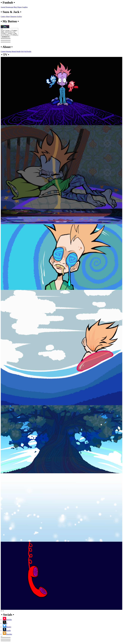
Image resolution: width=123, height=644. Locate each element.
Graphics (25, 7)
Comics (3, 17)
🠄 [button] (1, 612)
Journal (3, 7)
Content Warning (6, 53)
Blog (15, 7)
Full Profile (28, 53)
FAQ (22, 53)
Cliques (19, 7)
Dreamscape (9, 7)
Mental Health (16, 53)
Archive (19, 17)
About (8, 17)
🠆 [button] (3, 612)
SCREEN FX (5, 38)
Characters (13, 17)
